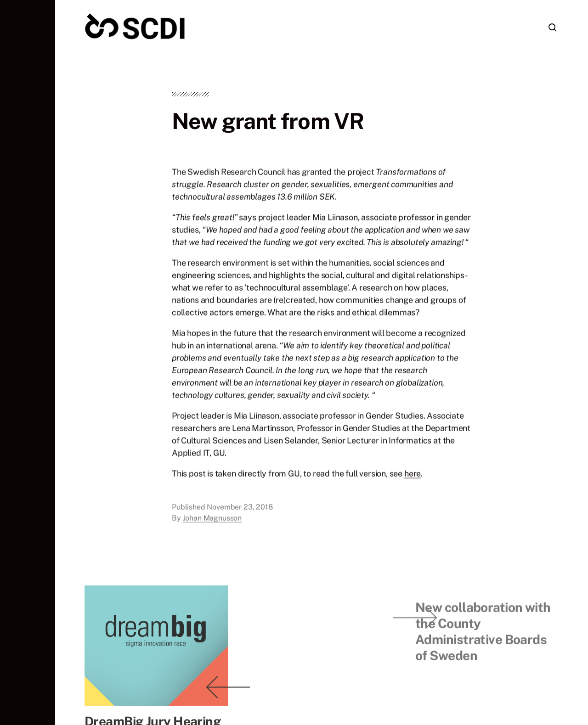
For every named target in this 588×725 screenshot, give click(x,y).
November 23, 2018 (240, 512)
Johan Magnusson (212, 523)
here (413, 478)
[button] (28, 362)
